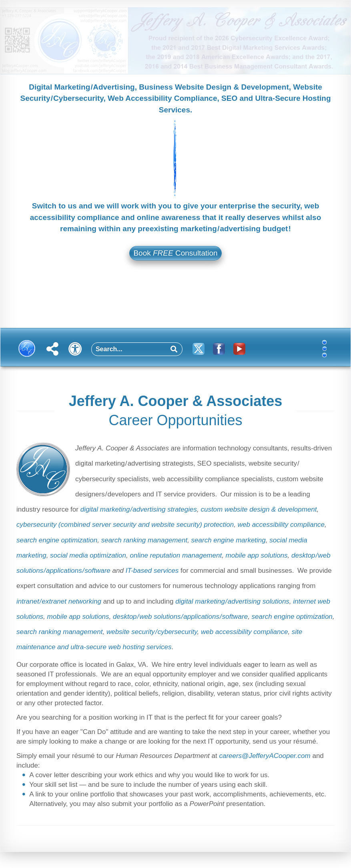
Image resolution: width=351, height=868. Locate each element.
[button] (328, 352)
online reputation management (176, 555)
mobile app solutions (257, 555)
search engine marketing (229, 540)
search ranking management (144, 540)
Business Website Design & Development (214, 87)
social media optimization (88, 555)
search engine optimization (57, 540)
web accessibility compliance (281, 525)
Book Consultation (175, 253)
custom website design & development (259, 509)
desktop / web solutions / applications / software (180, 617)
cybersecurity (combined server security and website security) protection (125, 525)
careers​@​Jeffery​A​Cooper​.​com (265, 756)
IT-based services (152, 571)
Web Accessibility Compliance (162, 98)
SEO (229, 98)
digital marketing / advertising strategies (139, 509)
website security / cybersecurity (152, 632)
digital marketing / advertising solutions (232, 601)
